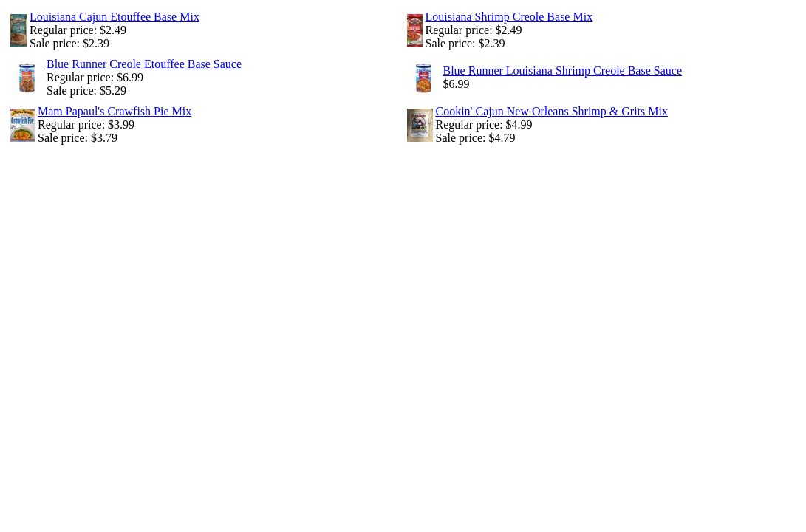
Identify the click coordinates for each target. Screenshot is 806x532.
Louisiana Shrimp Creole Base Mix (509, 17)
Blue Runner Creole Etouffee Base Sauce (144, 64)
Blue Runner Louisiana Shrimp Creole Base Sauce (563, 71)
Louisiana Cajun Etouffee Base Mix (115, 17)
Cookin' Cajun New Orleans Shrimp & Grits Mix (552, 111)
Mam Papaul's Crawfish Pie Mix (115, 111)
